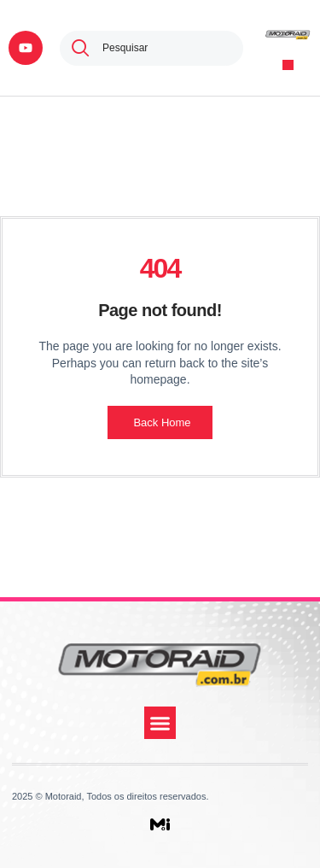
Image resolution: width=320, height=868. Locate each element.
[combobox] (151, 48)
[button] (288, 65)
